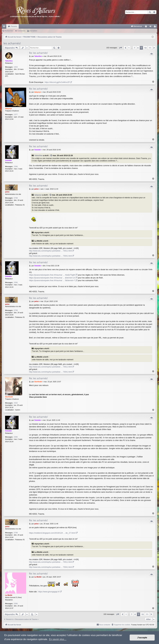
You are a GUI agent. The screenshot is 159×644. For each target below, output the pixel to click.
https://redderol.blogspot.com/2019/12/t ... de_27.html (52, 533)
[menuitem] (105, 26)
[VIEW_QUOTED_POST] (51, 156)
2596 (16, 166)
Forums (14, 26)
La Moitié (9, 595)
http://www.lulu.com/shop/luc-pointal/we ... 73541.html (50, 256)
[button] (121, 48)
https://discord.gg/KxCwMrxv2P (57, 82)
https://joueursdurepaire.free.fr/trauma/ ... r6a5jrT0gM (52, 275)
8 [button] (138, 48)
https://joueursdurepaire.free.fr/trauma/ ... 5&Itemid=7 (52, 280)
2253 (16, 67)
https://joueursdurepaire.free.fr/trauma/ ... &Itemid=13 (52, 278)
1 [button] (129, 48)
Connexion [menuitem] (151, 27)
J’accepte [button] (142, 638)
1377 (16, 114)
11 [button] (150, 48)
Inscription (33, 31)
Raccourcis (5, 27)
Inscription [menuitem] (156, 27)
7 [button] (134, 48)
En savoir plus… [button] (58, 639)
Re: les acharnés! (38, 53)
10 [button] (145, 48)
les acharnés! (12, 43)
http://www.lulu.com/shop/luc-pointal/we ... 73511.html (50, 251)
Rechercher (9, 31)
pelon (7, 192)
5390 (16, 604)
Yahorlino (9, 61)
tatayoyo (8, 108)
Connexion (21, 31)
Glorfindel (9, 397)
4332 (16, 403)
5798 (16, 198)
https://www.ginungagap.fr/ (49, 592)
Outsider (8, 160)
